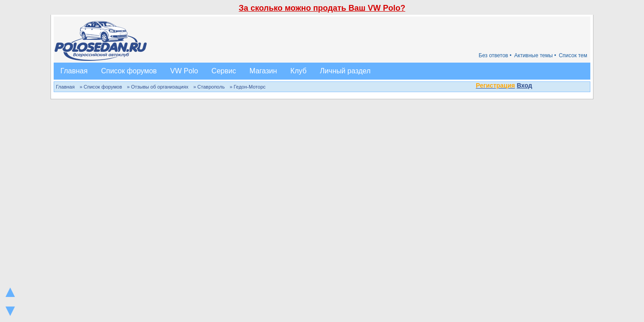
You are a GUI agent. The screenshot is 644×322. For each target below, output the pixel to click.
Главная (74, 71)
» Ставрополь (209, 87)
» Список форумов (101, 87)
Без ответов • (495, 55)
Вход (524, 85)
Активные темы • (535, 55)
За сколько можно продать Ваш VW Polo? (322, 8)
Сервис (224, 71)
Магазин (263, 71)
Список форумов (129, 71)
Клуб (298, 71)
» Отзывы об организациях (158, 87)
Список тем (573, 55)
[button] (537, 86)
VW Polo (184, 71)
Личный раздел (345, 71)
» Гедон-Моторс (247, 87)
